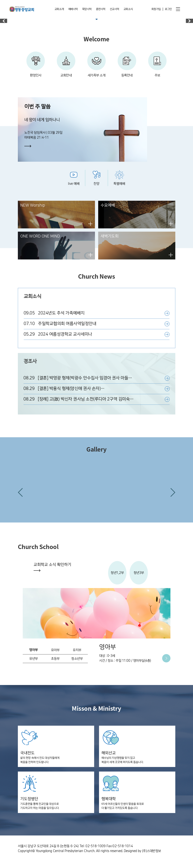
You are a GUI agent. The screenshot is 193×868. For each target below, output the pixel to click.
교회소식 (128, 9)
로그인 (168, 9)
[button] (20, 498)
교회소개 (59, 9)
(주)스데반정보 (152, 857)
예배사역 (73, 9)
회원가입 (156, 9)
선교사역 (114, 9)
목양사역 (87, 9)
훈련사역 (101, 9)
